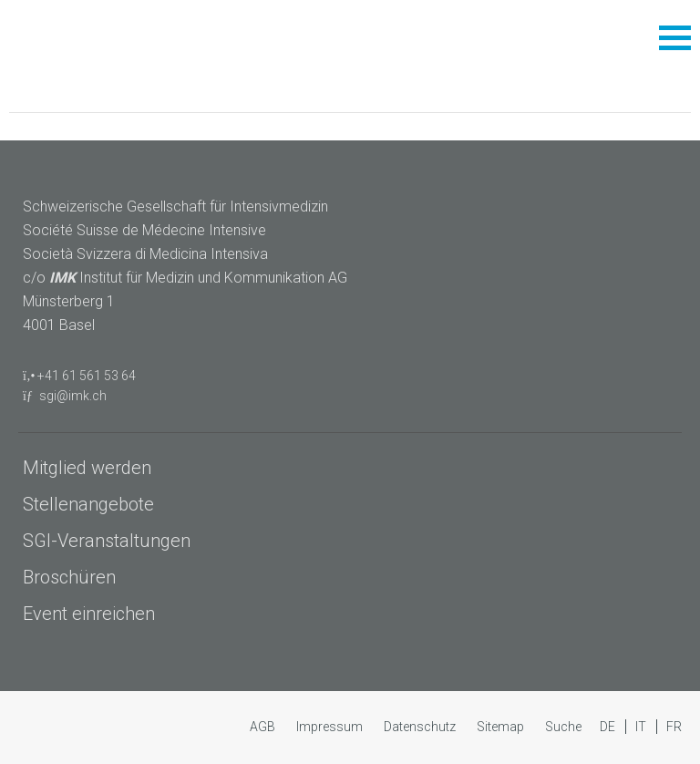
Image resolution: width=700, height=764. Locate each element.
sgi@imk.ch (73, 396)
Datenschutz (421, 727)
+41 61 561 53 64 (87, 376)
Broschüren (69, 577)
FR (674, 727)
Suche (563, 727)
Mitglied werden (87, 468)
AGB (264, 727)
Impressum (331, 727)
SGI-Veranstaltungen (107, 541)
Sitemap (502, 727)
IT (642, 727)
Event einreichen (89, 614)
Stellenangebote (88, 504)
